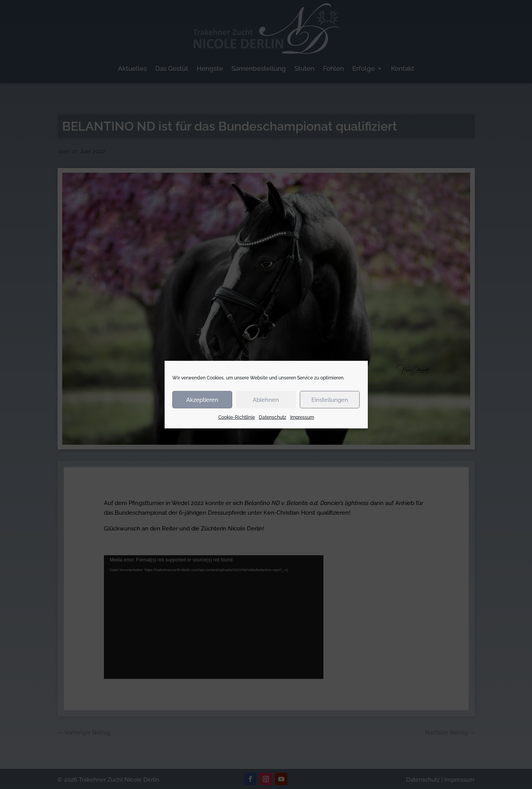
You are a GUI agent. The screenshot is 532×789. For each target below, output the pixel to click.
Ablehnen (266, 400)
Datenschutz (273, 417)
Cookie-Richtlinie (237, 417)
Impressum (302, 417)
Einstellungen (330, 400)
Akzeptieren (202, 400)
